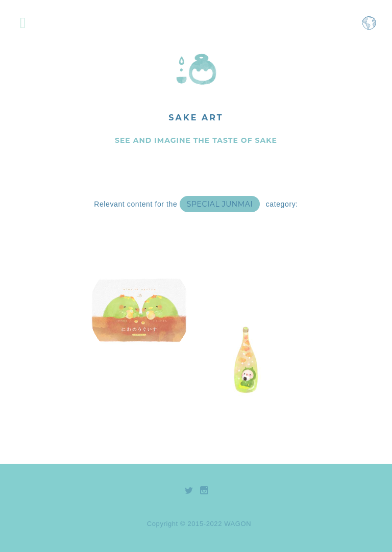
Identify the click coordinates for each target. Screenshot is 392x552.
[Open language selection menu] (369, 28)
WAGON (238, 524)
